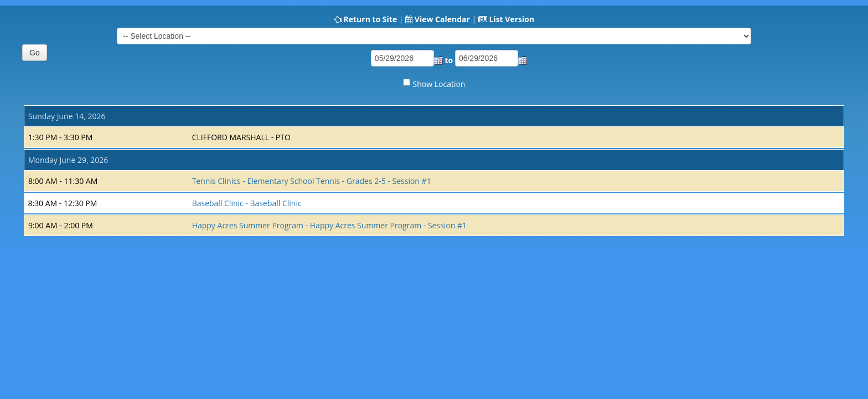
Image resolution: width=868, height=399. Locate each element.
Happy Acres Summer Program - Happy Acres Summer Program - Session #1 (329, 225)
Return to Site (370, 19)
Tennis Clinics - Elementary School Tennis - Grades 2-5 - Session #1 (312, 181)
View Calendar (442, 19)
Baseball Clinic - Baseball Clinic (247, 203)
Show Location (439, 84)
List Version (512, 19)
